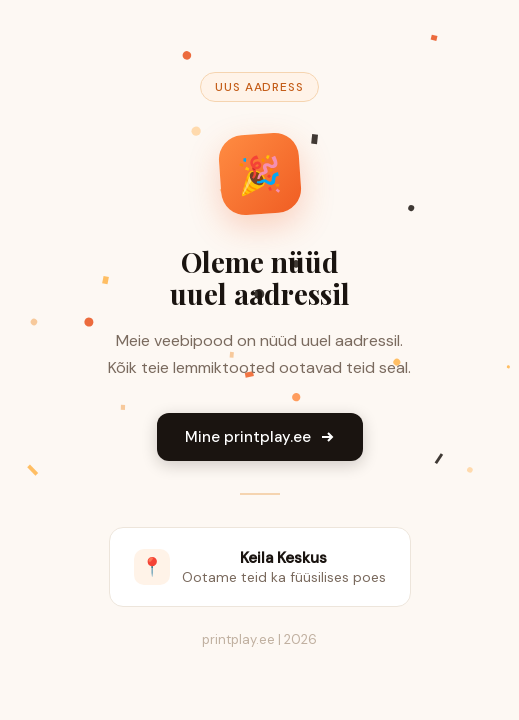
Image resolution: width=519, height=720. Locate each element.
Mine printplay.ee (260, 437)
